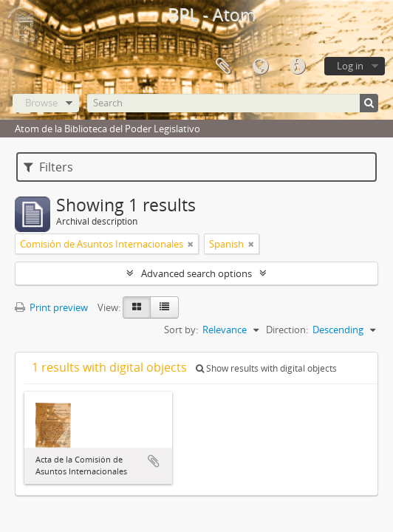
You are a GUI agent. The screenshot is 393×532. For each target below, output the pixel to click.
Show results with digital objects (266, 368)
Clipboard (223, 66)
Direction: (287, 330)
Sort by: (181, 330)
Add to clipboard (154, 461)
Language (260, 66)
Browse (41, 103)
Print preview (51, 307)
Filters (48, 167)
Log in (350, 66)
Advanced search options (196, 273)
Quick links (297, 66)
